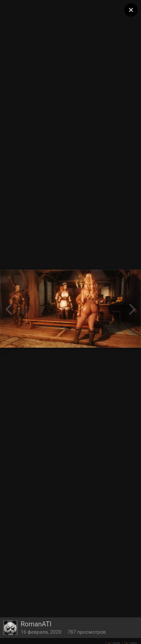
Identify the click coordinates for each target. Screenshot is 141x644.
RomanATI (36, 624)
